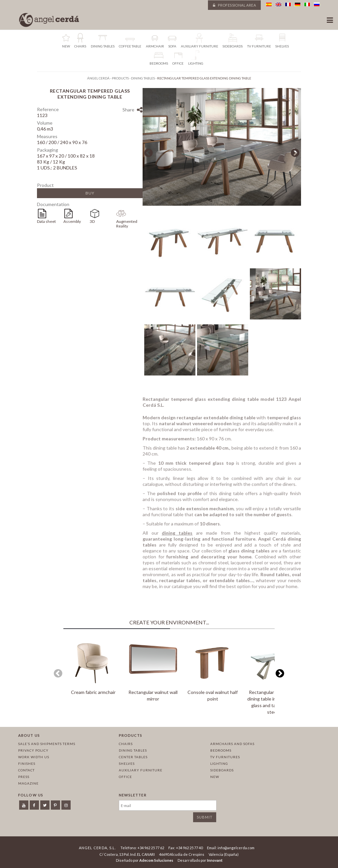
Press (24, 777)
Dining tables (133, 750)
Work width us (34, 757)
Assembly (72, 221)
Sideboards (222, 770)
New (215, 777)
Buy (90, 193)
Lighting (219, 763)
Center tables (133, 757)
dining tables (177, 535)
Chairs (126, 744)
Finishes (27, 763)
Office (125, 777)
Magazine (28, 783)
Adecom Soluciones (156, 860)
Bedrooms (221, 750)
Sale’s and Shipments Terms (47, 744)
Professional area (234, 5)
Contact (26, 770)
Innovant (215, 860)
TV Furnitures (225, 757)
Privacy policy (33, 750)
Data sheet (46, 221)
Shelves (127, 763)
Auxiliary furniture (141, 770)
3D (92, 221)
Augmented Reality (127, 224)
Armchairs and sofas (232, 744)
